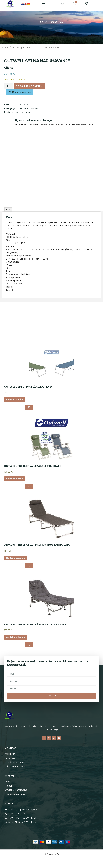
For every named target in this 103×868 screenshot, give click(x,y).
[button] (43, 4)
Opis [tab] (8, 210)
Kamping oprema (21, 112)
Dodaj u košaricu (29, 86)
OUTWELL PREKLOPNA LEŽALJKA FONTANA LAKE (35, 624)
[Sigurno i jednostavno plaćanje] (9, 122)
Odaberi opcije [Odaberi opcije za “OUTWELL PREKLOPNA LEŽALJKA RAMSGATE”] (15, 479)
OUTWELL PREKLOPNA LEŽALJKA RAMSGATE (33, 466)
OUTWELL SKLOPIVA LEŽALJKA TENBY (28, 387)
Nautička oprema (19, 47)
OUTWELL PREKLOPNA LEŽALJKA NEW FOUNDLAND (37, 545)
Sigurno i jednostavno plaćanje (33, 120)
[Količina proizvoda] (8, 86)
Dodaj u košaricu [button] (16, 558)
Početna (6, 47)
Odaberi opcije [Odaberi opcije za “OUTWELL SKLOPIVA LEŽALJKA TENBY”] (15, 399)
